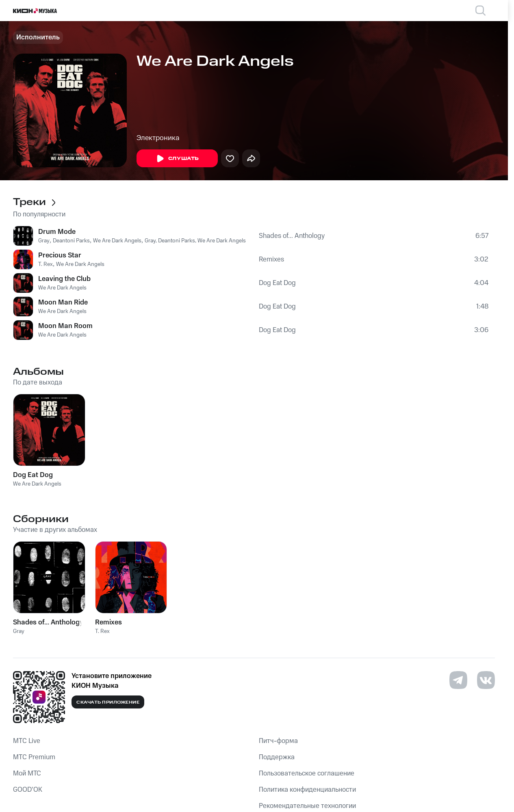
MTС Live (27, 741)
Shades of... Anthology (292, 236)
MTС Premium (34, 757)
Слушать (177, 159)
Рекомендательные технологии (307, 806)
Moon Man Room (65, 326)
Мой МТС (27, 773)
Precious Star (60, 255)
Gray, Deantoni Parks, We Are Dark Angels (195, 241)
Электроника (158, 138)
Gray (44, 241)
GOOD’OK (28, 790)
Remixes (271, 259)
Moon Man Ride (63, 302)
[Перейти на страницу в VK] (486, 680)
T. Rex (46, 264)
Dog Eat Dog (277, 283)
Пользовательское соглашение (307, 773)
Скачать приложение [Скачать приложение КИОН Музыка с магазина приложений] (108, 702)
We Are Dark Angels (117, 241)
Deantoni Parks (71, 241)
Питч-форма (278, 741)
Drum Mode (57, 232)
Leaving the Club (64, 279)
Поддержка (277, 757)
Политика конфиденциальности (307, 790)
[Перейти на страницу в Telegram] (458, 680)
